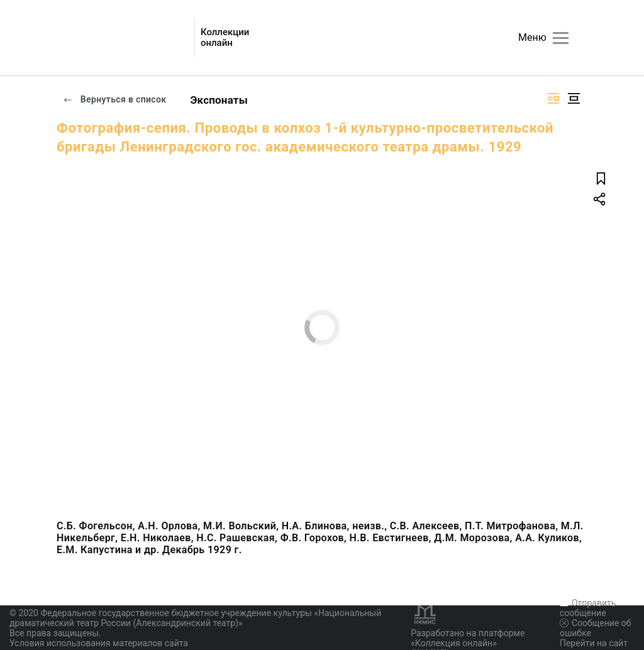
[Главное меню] (561, 38)
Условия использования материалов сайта (99, 643)
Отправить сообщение (588, 608)
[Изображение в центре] (574, 98)
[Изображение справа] (553, 98)
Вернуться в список (114, 99)
